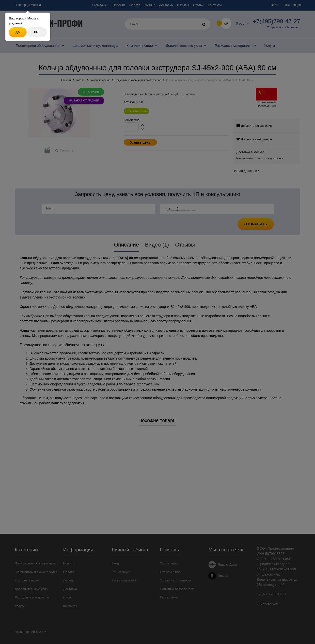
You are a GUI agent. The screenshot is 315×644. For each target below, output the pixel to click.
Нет (37, 32)
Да (18, 32)
